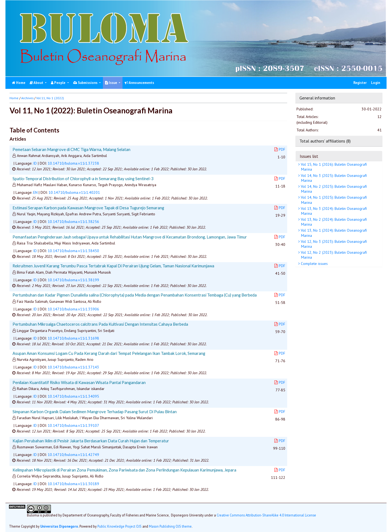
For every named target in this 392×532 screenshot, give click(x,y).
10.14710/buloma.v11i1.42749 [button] (73, 455)
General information (317, 98)
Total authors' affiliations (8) (325, 141)
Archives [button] (27, 98)
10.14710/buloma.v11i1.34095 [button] (73, 396)
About (37, 83)
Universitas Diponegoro (59, 526)
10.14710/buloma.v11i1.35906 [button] (73, 309)
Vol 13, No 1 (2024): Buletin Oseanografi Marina (333, 233)
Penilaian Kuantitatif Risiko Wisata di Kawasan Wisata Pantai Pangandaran (79, 382)
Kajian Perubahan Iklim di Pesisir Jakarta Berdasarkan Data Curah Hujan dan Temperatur (91, 441)
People (59, 83)
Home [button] (14, 98)
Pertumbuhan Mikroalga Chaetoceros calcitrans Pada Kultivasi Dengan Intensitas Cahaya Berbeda (100, 324)
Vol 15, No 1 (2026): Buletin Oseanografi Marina (333, 167)
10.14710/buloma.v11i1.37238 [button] (73, 163)
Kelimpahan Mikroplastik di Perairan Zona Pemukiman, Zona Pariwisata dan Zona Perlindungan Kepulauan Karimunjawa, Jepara (124, 470)
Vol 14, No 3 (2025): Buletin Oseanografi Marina (333, 178)
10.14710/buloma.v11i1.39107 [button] (73, 425)
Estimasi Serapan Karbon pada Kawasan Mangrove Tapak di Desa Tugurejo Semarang (88, 208)
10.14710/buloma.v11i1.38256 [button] (73, 222)
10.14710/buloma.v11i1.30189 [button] (73, 484)
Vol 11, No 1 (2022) (50, 98)
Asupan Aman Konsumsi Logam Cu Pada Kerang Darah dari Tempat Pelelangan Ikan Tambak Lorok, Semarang (109, 353)
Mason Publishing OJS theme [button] (170, 526)
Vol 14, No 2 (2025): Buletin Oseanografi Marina (333, 189)
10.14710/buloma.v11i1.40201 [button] (74, 192)
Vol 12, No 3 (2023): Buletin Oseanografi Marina (333, 244)
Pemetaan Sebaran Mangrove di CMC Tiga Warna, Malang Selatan (71, 149)
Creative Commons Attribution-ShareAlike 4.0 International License (266, 515)
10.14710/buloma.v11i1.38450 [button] (73, 251)
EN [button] (35, 192)
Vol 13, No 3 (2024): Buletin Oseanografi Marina (333, 211)
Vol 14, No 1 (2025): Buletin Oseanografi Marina (333, 200)
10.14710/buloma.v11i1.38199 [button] (73, 280)
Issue (111, 83)
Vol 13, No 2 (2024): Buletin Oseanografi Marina (333, 222)
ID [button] (35, 163)
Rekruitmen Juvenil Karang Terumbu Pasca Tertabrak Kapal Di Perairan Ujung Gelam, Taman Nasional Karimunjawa (113, 266)
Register (360, 83)
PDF (280, 149)
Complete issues (314, 264)
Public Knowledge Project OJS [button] (120, 526)
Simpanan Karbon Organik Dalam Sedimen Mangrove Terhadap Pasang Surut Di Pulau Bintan (95, 412)
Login (376, 83)
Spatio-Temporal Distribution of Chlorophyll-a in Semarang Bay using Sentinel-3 (83, 179)
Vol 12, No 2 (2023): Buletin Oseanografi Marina (333, 255)
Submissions (86, 83)
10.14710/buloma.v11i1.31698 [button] (73, 338)
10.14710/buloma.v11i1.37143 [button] (73, 367)
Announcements (139, 83)
